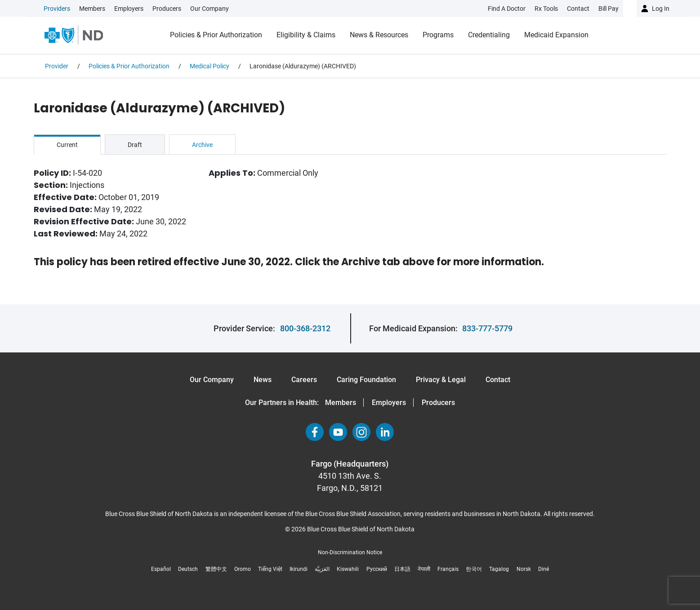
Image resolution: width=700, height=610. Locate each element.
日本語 (402, 569)
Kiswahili (348, 569)
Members (92, 9)
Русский (377, 569)
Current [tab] (67, 145)
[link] (136, 9)
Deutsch (188, 569)
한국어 (474, 569)
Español (161, 569)
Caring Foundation (366, 380)
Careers (304, 380)
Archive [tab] (202, 145)
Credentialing (489, 35)
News (263, 380)
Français (448, 569)
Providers (57, 9)
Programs (438, 35)
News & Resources (379, 35)
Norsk (524, 569)
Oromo (243, 569)
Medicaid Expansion (556, 35)
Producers (167, 9)
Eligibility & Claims (306, 35)
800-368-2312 (305, 328)
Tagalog (499, 569)
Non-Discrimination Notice (350, 552)
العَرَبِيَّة (322, 569)
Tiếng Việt (270, 569)
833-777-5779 (487, 328)
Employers (129, 9)
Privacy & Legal (441, 380)
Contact (498, 380)
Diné (544, 569)
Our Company (210, 9)
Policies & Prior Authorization (216, 35)
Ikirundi (299, 569)
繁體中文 (216, 569)
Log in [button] (661, 9)
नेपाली (424, 569)
